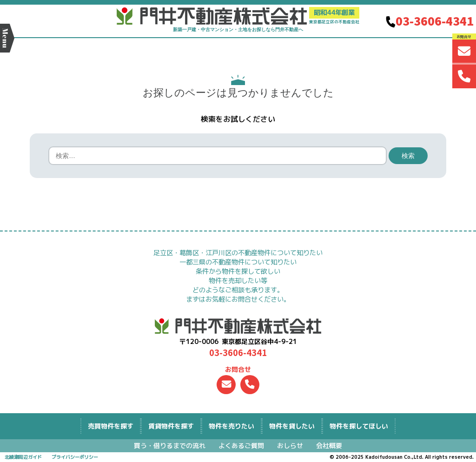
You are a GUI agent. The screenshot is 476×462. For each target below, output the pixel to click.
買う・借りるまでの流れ (170, 445)
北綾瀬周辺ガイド (23, 457)
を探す (111, 426)
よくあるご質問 (241, 445)
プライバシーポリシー (75, 457)
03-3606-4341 (429, 21)
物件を (231, 426)
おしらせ (290, 445)
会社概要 (329, 445)
